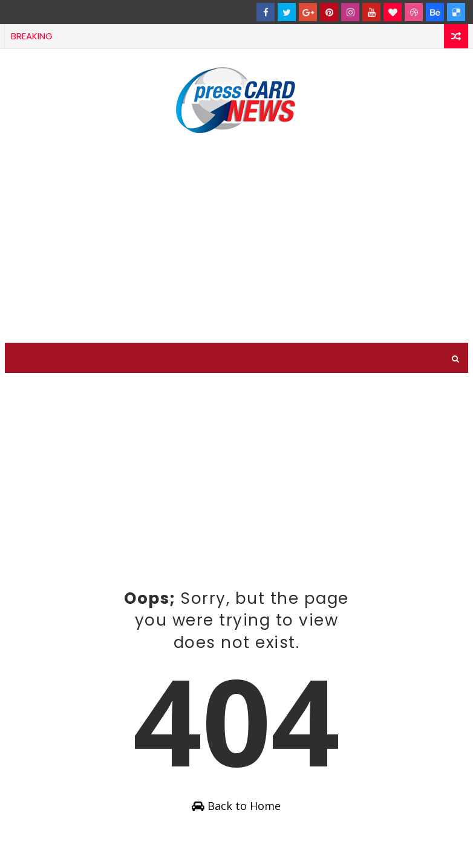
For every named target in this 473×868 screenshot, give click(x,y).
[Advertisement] (236, 240)
